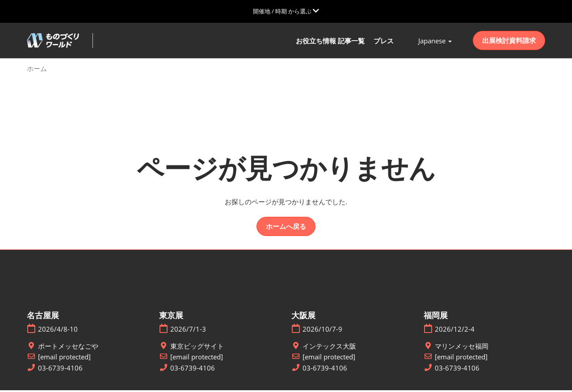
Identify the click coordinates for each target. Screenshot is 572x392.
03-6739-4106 (60, 369)
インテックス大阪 (329, 348)
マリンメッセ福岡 (462, 348)
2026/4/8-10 (58, 331)
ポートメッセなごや (68, 348)
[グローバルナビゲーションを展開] (286, 11)
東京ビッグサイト (197, 348)
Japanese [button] (435, 42)
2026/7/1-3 (188, 331)
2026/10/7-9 (322, 331)
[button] (509, 42)
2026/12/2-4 (455, 331)
